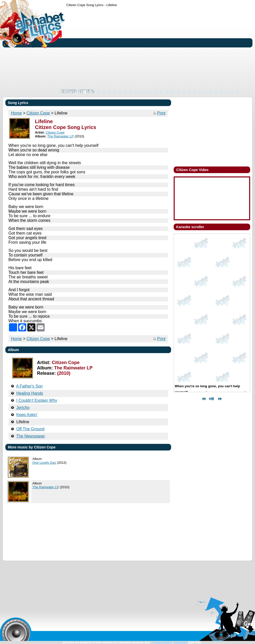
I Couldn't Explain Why (37, 400)
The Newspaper (31, 436)
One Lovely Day (44, 463)
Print (161, 113)
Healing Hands (30, 393)
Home (16, 113)
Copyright (181, 642)
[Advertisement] (132, 48)
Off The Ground (30, 429)
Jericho (23, 408)
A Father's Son (29, 386)
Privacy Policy (162, 642)
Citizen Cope (38, 113)
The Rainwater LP (60, 136)
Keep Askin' (27, 415)
